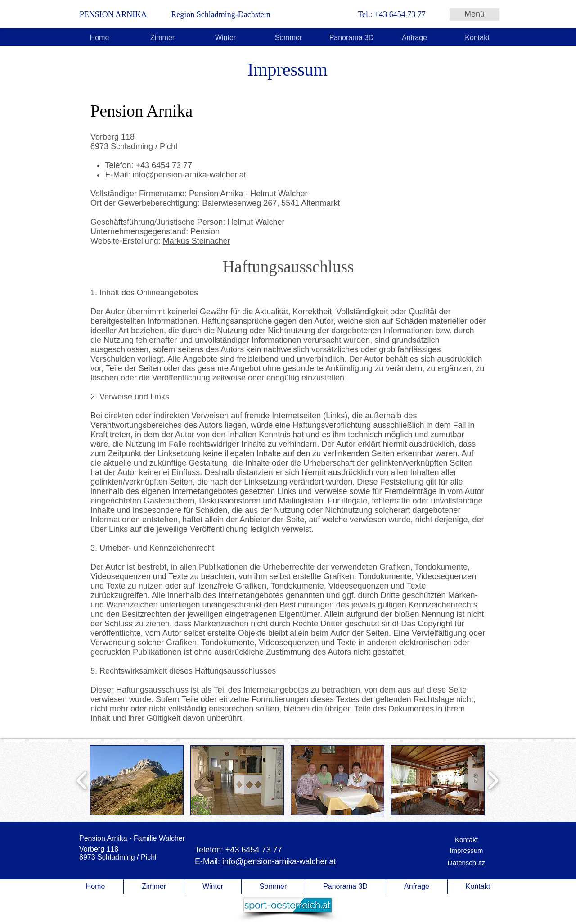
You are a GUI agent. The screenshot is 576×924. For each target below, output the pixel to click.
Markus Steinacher (197, 241)
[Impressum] (466, 851)
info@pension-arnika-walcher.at (189, 175)
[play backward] (82, 780)
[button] (137, 780)
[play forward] (493, 780)
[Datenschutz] (466, 863)
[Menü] (475, 14)
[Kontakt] (466, 840)
